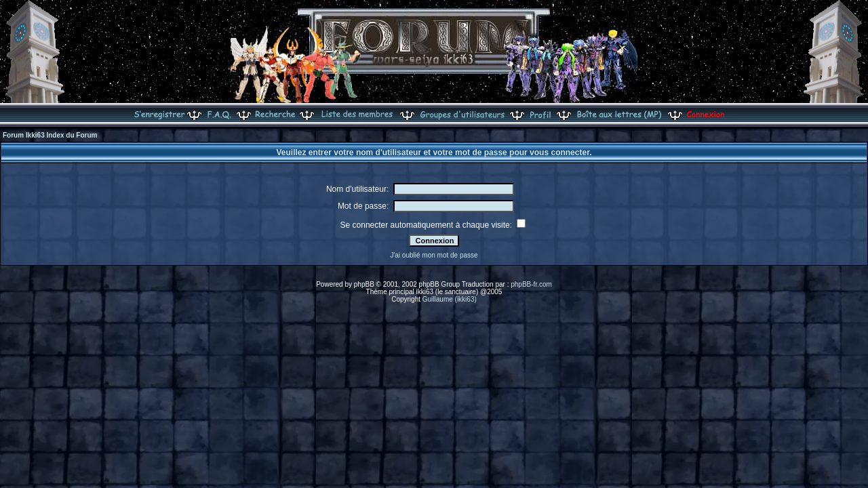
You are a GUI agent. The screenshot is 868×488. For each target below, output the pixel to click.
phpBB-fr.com (531, 284)
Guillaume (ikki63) (450, 299)
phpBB (364, 284)
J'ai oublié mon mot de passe (434, 255)
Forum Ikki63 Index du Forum (50, 135)
